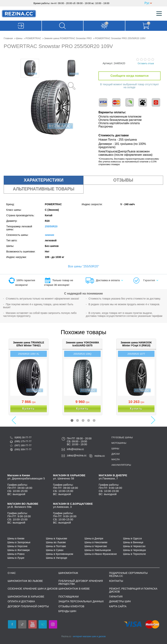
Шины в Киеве (16, 538)
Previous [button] (15, 420)
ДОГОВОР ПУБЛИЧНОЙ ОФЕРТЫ (28, 606)
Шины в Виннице (133, 542)
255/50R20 (51, 226)
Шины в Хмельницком (98, 550)
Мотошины (119, 443)
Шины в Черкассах (134, 546)
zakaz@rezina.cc (77, 455)
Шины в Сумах (55, 550)
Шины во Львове (56, 542)
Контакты (116, 581)
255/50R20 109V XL (29, 354)
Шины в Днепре (94, 538)
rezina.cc (100, 456)
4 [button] (89, 420)
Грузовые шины (122, 437)
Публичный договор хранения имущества (81, 582)
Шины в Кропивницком (60, 554)
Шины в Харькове (56, 538)
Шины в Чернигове (96, 546)
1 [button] (72, 420)
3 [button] (83, 420)
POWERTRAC (33, 38)
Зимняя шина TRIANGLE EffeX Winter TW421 (29, 344)
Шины (19, 38)
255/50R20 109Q (82, 354)
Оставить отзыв (146, 63)
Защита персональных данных (81, 601)
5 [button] (94, 420)
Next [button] (152, 420)
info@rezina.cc (75, 449)
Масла (115, 459)
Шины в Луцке (16, 558)
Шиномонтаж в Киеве (74, 589)
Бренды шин (67, 611)
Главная (8, 38)
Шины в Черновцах (135, 550)
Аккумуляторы (121, 465)
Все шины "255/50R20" (83, 266)
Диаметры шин (120, 601)
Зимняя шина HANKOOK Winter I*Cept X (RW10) (136, 344)
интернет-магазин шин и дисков (89, 636)
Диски (115, 454)
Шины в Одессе (133, 538)
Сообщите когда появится (129, 76)
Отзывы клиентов (71, 606)
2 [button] (78, 420)
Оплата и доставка (21, 601)
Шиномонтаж (68, 573)
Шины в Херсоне (17, 546)
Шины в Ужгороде (56, 558)
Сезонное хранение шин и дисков (33, 589)
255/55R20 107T (136, 354)
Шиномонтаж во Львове (25, 581)
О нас (12, 573)
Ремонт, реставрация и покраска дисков (133, 590)
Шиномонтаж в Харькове (26, 597)
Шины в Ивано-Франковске (101, 554)
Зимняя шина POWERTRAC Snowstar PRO (68, 38)
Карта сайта (118, 606)
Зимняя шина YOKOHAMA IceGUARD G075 (82, 344)
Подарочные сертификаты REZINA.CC (128, 574)
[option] (30, 68)
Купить (29, 409)
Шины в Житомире (19, 550)
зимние (49, 235)
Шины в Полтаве (56, 546)
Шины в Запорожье (19, 542)
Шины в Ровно (16, 554)
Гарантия (149, 280)
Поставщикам (69, 597)
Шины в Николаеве (96, 542)
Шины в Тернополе (135, 554)
